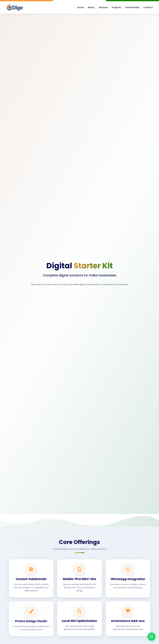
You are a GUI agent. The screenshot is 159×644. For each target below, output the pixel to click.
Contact (148, 7)
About (91, 7)
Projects (116, 7)
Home (80, 7)
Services (103, 7)
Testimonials (132, 7)
